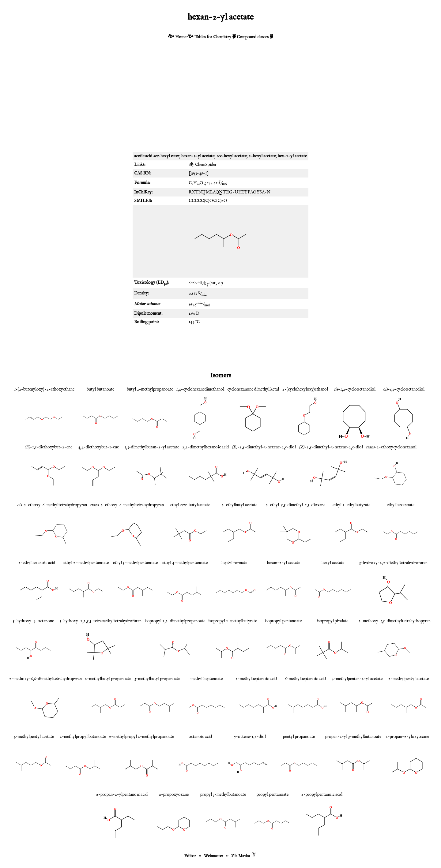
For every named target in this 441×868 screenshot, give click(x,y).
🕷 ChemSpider (203, 165)
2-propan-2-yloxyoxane (407, 737)
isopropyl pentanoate (283, 621)
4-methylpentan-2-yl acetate (357, 679)
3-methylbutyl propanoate (157, 679)
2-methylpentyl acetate (409, 679)
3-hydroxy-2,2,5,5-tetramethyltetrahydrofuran (101, 621)
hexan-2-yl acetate (284, 563)
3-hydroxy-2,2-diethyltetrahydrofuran (393, 563)
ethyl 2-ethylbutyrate (351, 505)
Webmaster (214, 856)
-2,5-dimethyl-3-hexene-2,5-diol (264, 447)
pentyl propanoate (299, 737)
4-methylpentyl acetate (34, 737)
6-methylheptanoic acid (305, 679)
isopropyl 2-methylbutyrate (233, 621)
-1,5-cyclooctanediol (404, 389)
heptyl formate (234, 563)
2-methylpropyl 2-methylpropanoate (141, 737)
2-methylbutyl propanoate (108, 679)
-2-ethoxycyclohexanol (391, 447)
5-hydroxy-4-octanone (33, 621)
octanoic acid (200, 737)
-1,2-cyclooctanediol (354, 389)
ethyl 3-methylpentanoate (135, 563)
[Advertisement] (221, 103)
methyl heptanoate (207, 679)
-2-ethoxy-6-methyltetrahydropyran (52, 505)
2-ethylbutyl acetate (239, 505)
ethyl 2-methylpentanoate (86, 563)
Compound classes (253, 37)
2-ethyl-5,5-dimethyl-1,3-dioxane (296, 505)
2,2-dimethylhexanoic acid (205, 447)
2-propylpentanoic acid (322, 795)
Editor (190, 856)
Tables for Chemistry (213, 37)
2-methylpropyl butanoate (83, 737)
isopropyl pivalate (333, 621)
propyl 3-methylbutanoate (223, 795)
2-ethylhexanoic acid (37, 563)
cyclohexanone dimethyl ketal (253, 389)
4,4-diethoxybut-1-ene (98, 447)
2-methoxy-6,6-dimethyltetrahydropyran (45, 679)
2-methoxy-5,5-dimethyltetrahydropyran (395, 621)
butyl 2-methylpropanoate (150, 389)
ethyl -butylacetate (190, 505)
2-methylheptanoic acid (256, 679)
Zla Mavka (241, 856)
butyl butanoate (100, 389)
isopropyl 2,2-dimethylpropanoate (175, 621)
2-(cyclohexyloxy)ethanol (305, 389)
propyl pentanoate (273, 795)
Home (181, 37)
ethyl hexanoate (401, 505)
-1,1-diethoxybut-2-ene (48, 447)
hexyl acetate (333, 563)
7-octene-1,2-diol (250, 737)
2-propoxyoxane (174, 795)
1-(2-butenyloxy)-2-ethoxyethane (44, 389)
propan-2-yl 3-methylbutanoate (353, 737)
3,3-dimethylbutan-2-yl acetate (152, 447)
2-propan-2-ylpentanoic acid (122, 795)
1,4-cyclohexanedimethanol (200, 389)
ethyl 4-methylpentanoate (185, 563)
